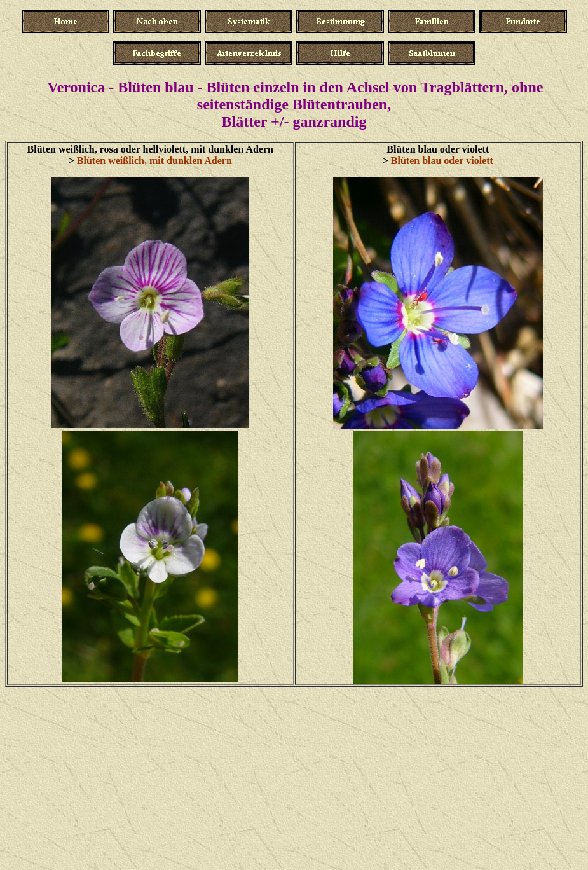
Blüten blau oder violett (442, 161)
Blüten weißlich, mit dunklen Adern (154, 161)
